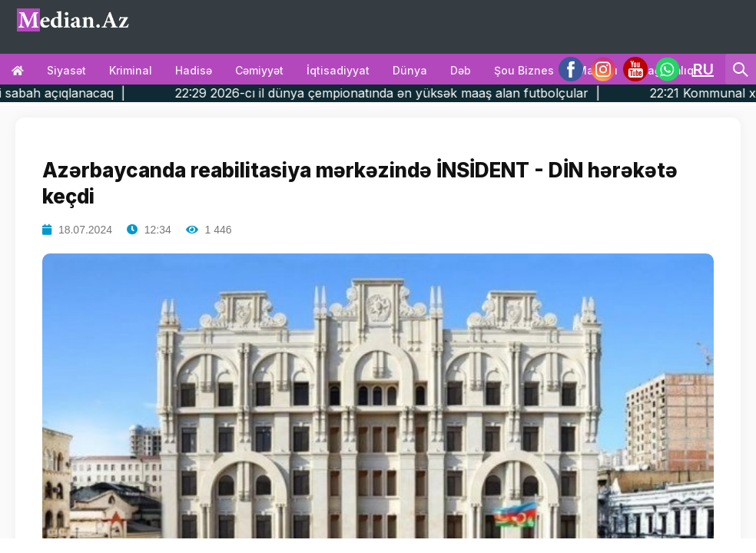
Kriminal (131, 70)
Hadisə (194, 70)
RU (703, 69)
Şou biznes (524, 70)
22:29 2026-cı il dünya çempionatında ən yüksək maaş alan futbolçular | (423, 93)
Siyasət (66, 70)
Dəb (461, 70)
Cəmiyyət (259, 70)
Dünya (410, 70)
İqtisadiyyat (338, 70)
